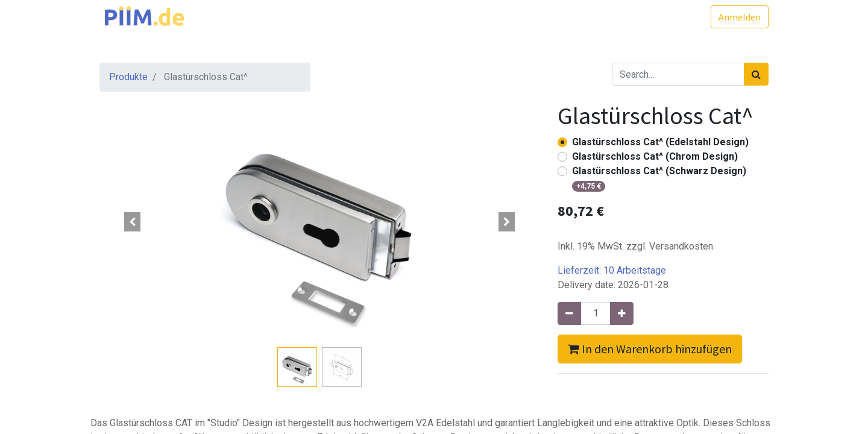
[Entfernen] (569, 313)
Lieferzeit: (612, 270)
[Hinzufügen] (622, 313)
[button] (133, 222)
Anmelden (740, 17)
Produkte (128, 77)
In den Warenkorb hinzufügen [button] (650, 349)
